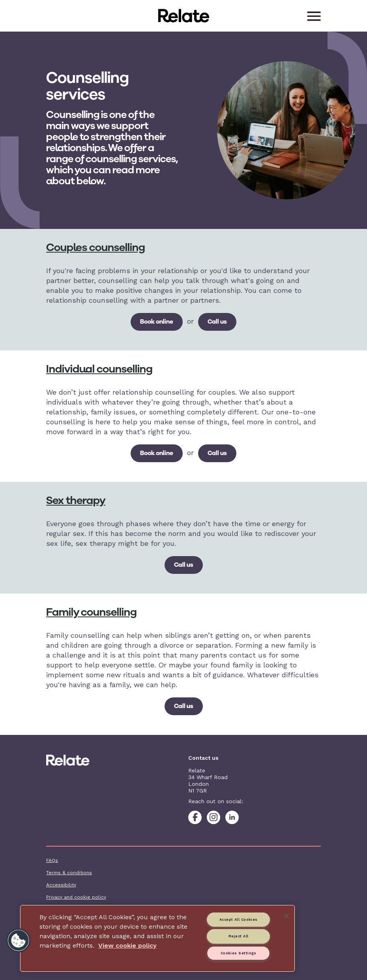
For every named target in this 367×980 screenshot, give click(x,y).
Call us (217, 321)
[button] (19, 941)
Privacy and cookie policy (76, 897)
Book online (157, 321)
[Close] (286, 916)
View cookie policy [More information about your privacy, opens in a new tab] (127, 945)
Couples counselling (95, 247)
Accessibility (61, 885)
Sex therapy (76, 500)
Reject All (239, 936)
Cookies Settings (239, 953)
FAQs (52, 860)
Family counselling (91, 612)
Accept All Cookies (239, 920)
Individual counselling (99, 369)
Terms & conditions (69, 873)
